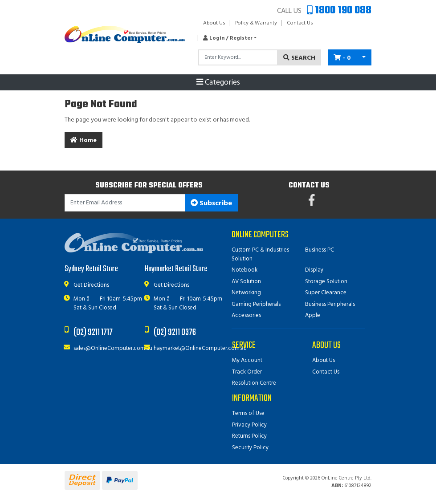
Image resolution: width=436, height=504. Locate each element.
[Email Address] (125, 203)
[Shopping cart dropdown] (364, 57)
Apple (313, 315)
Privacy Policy (249, 425)
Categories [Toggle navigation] (218, 83)
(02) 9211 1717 (93, 332)
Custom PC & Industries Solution (260, 254)
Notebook (244, 270)
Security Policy (250, 448)
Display (314, 270)
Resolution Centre (254, 383)
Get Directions (91, 285)
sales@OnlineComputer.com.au (113, 348)
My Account (247, 360)
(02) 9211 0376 (175, 332)
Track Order (247, 372)
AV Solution (246, 282)
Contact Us (300, 23)
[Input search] (238, 57)
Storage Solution (326, 282)
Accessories (246, 315)
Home (84, 140)
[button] (227, 38)
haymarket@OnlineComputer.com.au (200, 348)
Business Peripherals (330, 304)
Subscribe (211, 203)
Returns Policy (249, 436)
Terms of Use (248, 413)
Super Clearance (326, 293)
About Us (214, 23)
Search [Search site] (299, 58)
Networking (246, 293)
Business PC (320, 250)
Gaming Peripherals (256, 304)
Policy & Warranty (256, 23)
